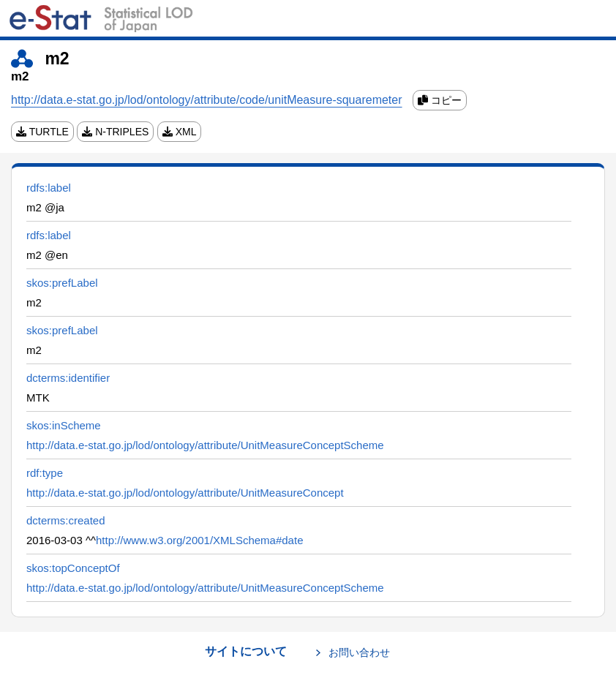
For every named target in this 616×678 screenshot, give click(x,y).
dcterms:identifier (68, 378)
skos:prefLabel (62, 283)
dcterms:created (66, 520)
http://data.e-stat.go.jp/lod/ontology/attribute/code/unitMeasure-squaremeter (207, 100)
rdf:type (45, 473)
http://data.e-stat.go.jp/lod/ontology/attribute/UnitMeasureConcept (185, 493)
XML (180, 132)
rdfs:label (49, 188)
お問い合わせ (359, 652)
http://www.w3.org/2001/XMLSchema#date (200, 540)
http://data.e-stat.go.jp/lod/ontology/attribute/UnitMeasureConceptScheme (205, 445)
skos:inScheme (64, 425)
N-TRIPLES (115, 132)
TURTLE (42, 132)
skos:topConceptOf (73, 568)
